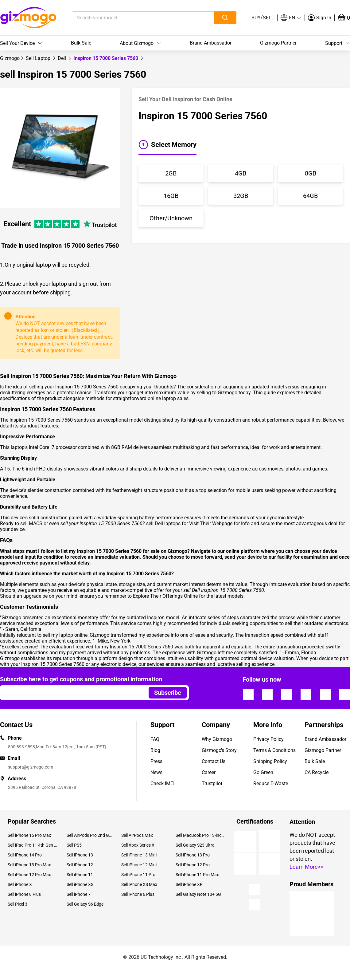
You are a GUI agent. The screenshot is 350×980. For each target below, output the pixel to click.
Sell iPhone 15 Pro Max (29, 835)
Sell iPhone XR (189, 884)
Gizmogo (10, 58)
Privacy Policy (268, 739)
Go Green (263, 772)
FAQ (155, 739)
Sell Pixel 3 (17, 904)
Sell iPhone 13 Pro (193, 855)
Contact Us (214, 761)
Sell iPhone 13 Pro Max (29, 865)
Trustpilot (212, 783)
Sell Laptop (39, 58)
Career (209, 772)
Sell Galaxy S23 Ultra (195, 845)
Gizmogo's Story (219, 750)
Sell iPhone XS (80, 884)
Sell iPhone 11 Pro (138, 875)
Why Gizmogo (217, 739)
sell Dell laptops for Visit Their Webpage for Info (198, 523)
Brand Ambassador (211, 43)
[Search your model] (133, 18)
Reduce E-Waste (271, 783)
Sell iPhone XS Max (139, 884)
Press (156, 761)
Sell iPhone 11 (80, 875)
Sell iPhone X (20, 884)
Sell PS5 (74, 845)
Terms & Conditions (274, 750)
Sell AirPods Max (137, 835)
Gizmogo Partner (278, 43)
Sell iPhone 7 (79, 894)
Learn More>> (306, 867)
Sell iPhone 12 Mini (139, 865)
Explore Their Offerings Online (165, 596)
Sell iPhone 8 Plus (24, 894)
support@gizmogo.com (31, 767)
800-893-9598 (21, 747)
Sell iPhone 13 (80, 855)
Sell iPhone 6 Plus (138, 894)
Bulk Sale (81, 43)
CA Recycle (317, 772)
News (156, 772)
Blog (155, 750)
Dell (62, 58)
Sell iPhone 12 (80, 865)
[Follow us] (248, 695)
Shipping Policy (270, 761)
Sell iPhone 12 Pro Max (29, 875)
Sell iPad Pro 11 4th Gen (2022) (33, 845)
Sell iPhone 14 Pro (25, 855)
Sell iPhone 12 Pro (193, 865)
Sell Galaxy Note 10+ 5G (198, 894)
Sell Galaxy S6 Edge (85, 904)
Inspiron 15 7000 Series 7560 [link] (106, 58)
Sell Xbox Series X (138, 845)
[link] (10, 58)
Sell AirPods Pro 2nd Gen (89, 835)
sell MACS (31, 523)
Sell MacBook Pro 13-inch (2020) (200, 835)
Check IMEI (162, 783)
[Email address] (71, 693)
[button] (291, 18)
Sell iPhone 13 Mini (139, 855)
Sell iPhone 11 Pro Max (197, 875)
